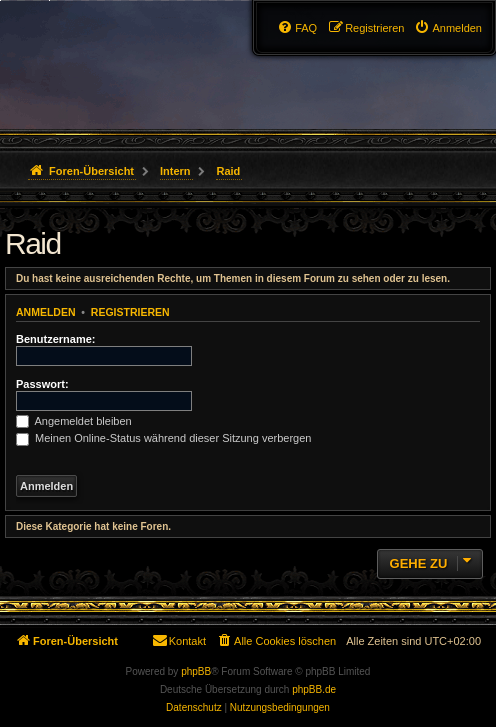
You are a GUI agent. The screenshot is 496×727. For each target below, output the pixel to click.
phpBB (196, 671)
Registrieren (130, 312)
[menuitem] (448, 28)
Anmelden (46, 312)
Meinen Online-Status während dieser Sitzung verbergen (163, 438)
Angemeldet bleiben (74, 421)
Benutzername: (55, 339)
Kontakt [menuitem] (178, 640)
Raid (33, 243)
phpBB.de (314, 689)
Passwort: (42, 384)
